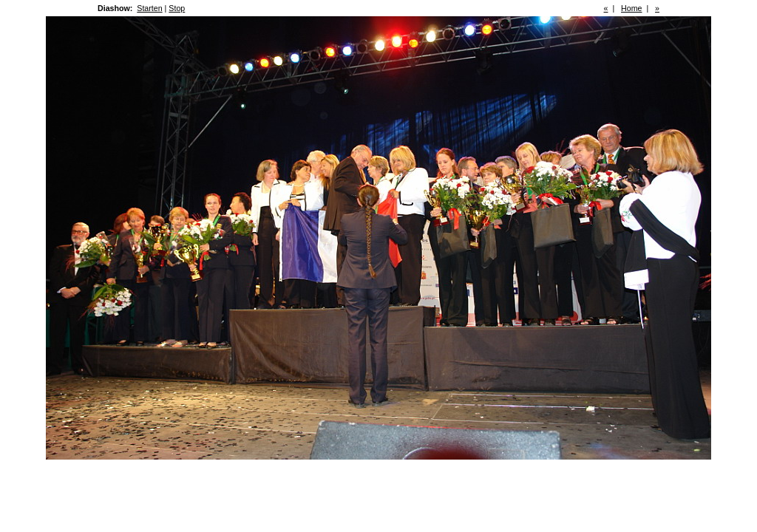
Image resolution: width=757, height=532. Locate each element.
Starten (149, 8)
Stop (177, 8)
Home (631, 8)
